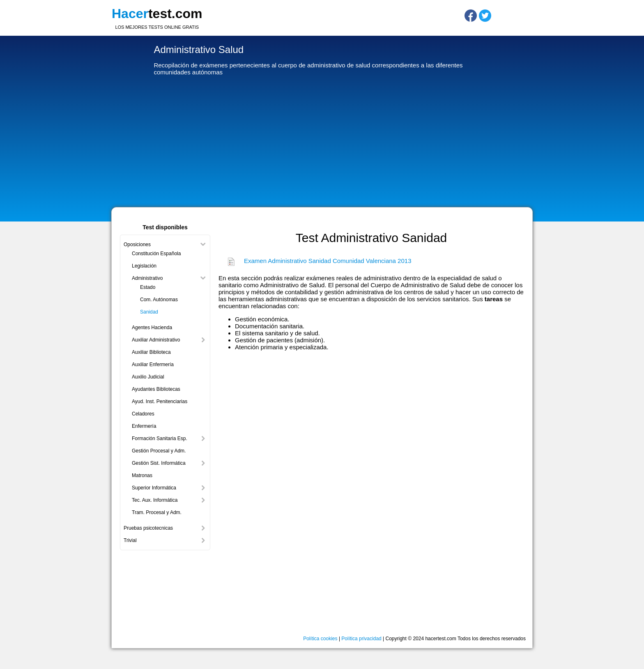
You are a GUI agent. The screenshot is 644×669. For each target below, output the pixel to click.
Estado (148, 287)
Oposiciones (137, 245)
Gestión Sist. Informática (159, 463)
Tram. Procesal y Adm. (157, 512)
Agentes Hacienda (152, 328)
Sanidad (149, 312)
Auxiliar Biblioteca (151, 352)
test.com (157, 14)
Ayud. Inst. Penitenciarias (160, 401)
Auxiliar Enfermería (153, 364)
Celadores (143, 414)
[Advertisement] (322, 143)
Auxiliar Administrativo (156, 340)
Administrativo (147, 278)
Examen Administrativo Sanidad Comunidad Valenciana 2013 (328, 261)
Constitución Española (156, 254)
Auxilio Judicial (148, 377)
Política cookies (320, 639)
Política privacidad (361, 639)
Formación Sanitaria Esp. (160, 438)
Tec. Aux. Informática (155, 500)
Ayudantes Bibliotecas (156, 389)
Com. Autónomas (159, 300)
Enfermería (144, 426)
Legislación (144, 266)
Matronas (142, 475)
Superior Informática (154, 488)
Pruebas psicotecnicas (148, 528)
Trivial (130, 540)
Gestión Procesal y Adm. (159, 451)
